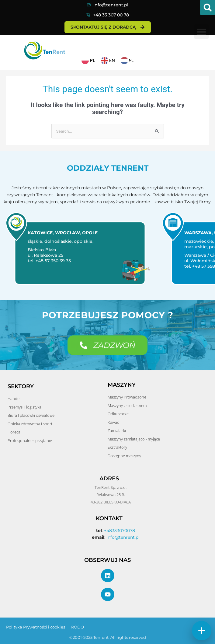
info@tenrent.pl (111, 5)
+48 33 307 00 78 (111, 15)
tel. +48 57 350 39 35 (47, 261)
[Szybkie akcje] (202, 631)
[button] (208, 7)
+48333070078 (120, 531)
